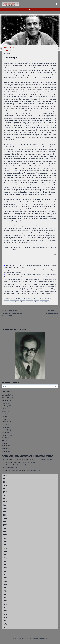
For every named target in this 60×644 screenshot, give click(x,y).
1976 (5, 614)
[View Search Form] (30, 10)
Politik (4, 433)
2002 (5, 528)
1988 (5, 575)
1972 (5, 627)
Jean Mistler (15, 302)
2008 (5, 508)
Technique (5, 449)
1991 (5, 565)
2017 (5, 479)
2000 (5, 535)
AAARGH (8, 467)
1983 (5, 591)
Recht (4, 438)
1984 (5, 588)
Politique (5, 435)
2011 (5, 499)
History (4, 406)
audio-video (6, 398)
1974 (5, 621)
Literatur (5, 419)
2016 (5, 482)
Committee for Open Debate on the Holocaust (20, 459)
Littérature (8, 51)
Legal (4, 408)
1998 (5, 541)
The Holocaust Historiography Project (18, 470)
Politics (4, 430)
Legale (4, 414)
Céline (7, 302)
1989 (5, 571)
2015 (5, 485)
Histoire (5, 403)
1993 (5, 558)
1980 (5, 601)
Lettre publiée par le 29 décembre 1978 (15, 313)
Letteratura (6, 416)
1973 (5, 624)
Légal (4, 411)
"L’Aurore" (19, 298)
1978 (5, 608)
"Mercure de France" (30, 298)
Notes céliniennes (45, 312)
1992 (5, 561)
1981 (5, 598)
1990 (5, 568)
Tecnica (5, 451)
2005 (5, 518)
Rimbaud (29, 302)
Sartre (36, 302)
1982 (5, 594)
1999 (5, 538)
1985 (5, 584)
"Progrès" (40, 298)
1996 (5, 548)
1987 (5, 578)
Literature (5, 422)
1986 (5, 581)
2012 (5, 495)
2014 (5, 489)
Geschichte (6, 400)
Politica (4, 427)
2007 (5, 512)
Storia (4, 441)
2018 (5, 475)
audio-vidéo (6, 395)
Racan (22, 302)
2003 (5, 525)
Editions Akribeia (11, 465)
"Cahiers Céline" (9, 298)
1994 (5, 555)
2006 (5, 515)
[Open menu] (56, 4)
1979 (5, 604)
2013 (5, 492)
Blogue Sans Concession (13, 462)
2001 (5, 532)
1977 (5, 611)
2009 (5, 505)
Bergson (48, 298)
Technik (5, 446)
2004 (5, 522)
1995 (5, 551)
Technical (5, 443)
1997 (5, 545)
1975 (5, 617)
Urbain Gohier (45, 302)
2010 (5, 502)
